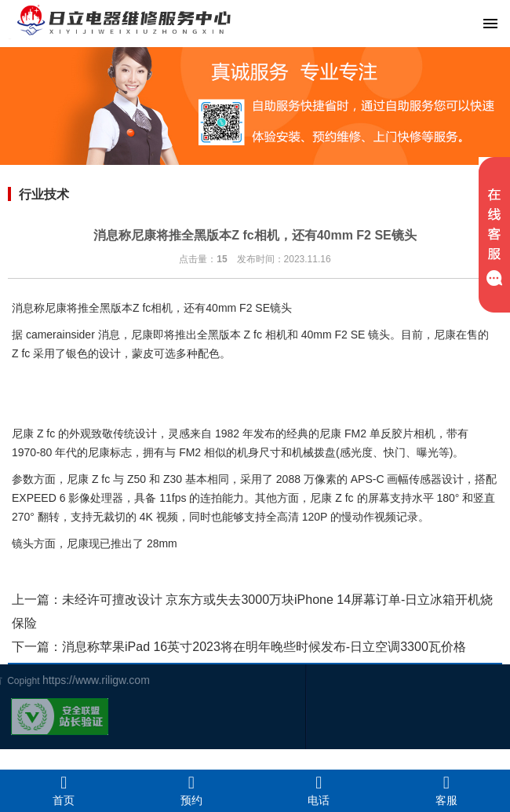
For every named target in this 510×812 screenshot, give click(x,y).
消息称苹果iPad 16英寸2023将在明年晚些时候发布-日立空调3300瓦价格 (264, 647)
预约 (192, 790)
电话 (319, 790)
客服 (447, 790)
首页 (64, 790)
